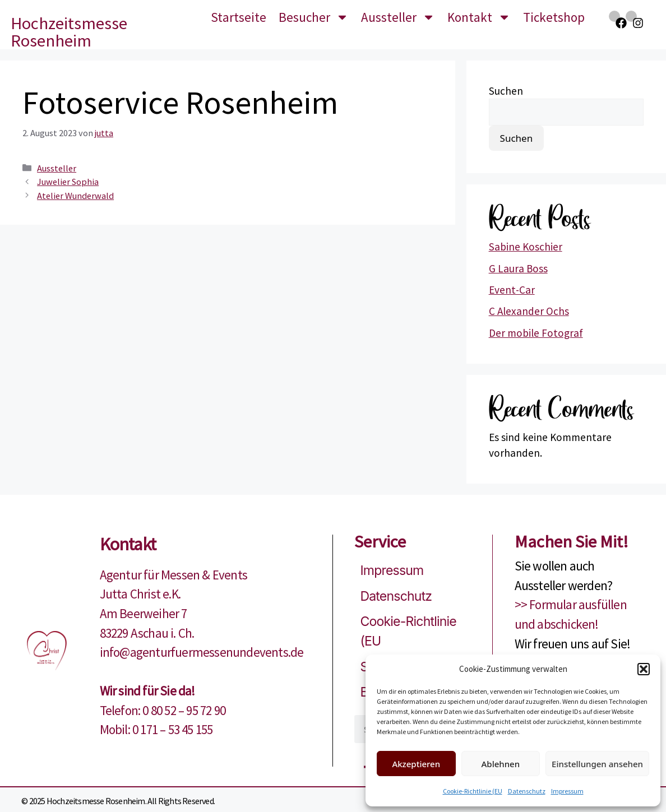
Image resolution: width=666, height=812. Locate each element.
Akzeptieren (416, 764)
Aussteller (398, 17)
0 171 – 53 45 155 (172, 729)
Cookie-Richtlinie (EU (473, 791)
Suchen (506, 91)
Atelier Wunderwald (75, 196)
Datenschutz (527, 791)
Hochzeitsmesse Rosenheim (69, 32)
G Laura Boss (518, 268)
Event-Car (512, 290)
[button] (644, 669)
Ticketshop (554, 17)
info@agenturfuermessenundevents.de (202, 652)
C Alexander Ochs (529, 311)
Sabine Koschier (526, 247)
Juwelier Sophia (68, 182)
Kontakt (479, 17)
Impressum (567, 791)
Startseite (239, 17)
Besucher (314, 17)
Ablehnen (501, 764)
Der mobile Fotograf (536, 333)
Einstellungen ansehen (597, 764)
